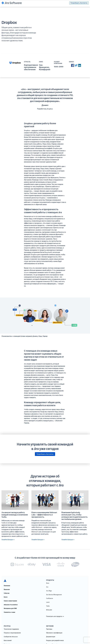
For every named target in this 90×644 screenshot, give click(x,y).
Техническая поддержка (11, 629)
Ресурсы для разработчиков (55, 640)
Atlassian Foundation (11, 605)
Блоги (6, 597)
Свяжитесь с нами (9, 612)
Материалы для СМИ (10, 608)
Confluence (50, 598)
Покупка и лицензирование (12, 633)
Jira (47, 587)
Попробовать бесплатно (79, 3)
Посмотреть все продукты (55, 616)
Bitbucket (49, 610)
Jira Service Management (54, 595)
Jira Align (49, 591)
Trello (48, 606)
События (7, 593)
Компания (7, 586)
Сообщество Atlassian (11, 637)
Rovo (48, 583)
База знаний (8, 640)
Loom (48, 602)
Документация (51, 637)
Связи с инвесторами (10, 601)
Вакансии (7, 589)
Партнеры (49, 629)
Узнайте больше (8, 540)
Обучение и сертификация (54, 633)
